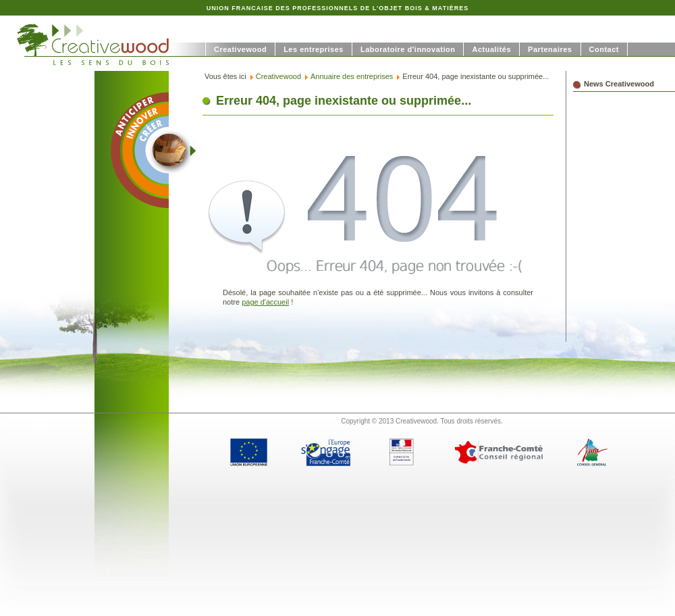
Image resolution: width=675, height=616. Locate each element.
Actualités (491, 49)
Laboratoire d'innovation (408, 49)
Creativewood (240, 49)
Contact (604, 49)
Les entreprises (314, 49)
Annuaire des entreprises (352, 76)
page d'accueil (265, 302)
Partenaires (550, 49)
